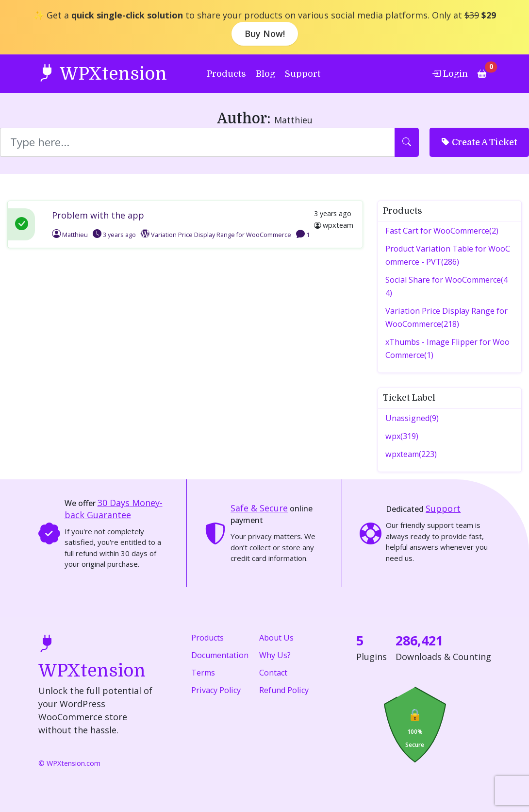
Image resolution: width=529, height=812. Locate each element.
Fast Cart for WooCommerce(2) (442, 231)
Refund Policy (284, 690)
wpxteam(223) (411, 454)
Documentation (220, 655)
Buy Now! (265, 34)
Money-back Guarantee (114, 509)
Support (303, 74)
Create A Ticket (479, 142)
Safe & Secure (259, 508)
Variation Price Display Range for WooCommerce (221, 235)
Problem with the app (98, 215)
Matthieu (70, 235)
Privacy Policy (216, 690)
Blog (265, 74)
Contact (273, 673)
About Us (276, 638)
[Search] (198, 142)
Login (450, 73)
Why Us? (275, 655)
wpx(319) (402, 436)
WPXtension (103, 73)
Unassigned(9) (412, 418)
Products (226, 74)
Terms (203, 673)
